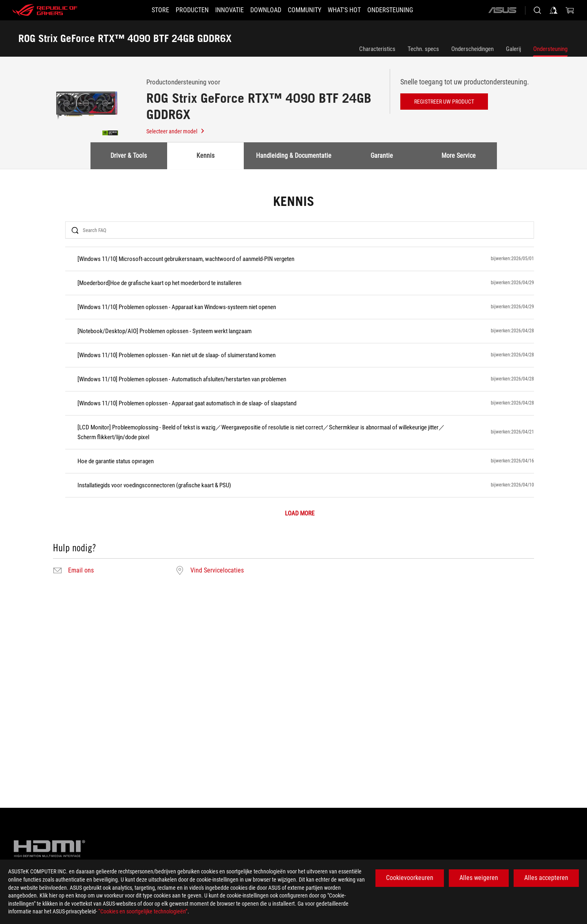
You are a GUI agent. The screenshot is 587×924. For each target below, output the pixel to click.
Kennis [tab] (205, 156)
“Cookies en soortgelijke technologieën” (143, 911)
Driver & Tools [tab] (129, 156)
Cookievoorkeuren (410, 878)
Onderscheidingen (472, 49)
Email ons (81, 570)
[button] (182, 10)
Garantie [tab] (382, 156)
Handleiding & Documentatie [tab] (294, 156)
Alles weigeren (479, 878)
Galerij (513, 49)
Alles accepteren (546, 878)
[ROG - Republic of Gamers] (45, 10)
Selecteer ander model (176, 131)
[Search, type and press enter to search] (537, 10)
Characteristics (377, 49)
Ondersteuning (550, 49)
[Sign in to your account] (554, 10)
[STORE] (146, 10)
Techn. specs (423, 49)
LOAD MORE (300, 514)
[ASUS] (502, 10)
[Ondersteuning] (405, 10)
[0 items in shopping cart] (570, 10)
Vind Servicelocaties (217, 570)
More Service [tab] (459, 156)
